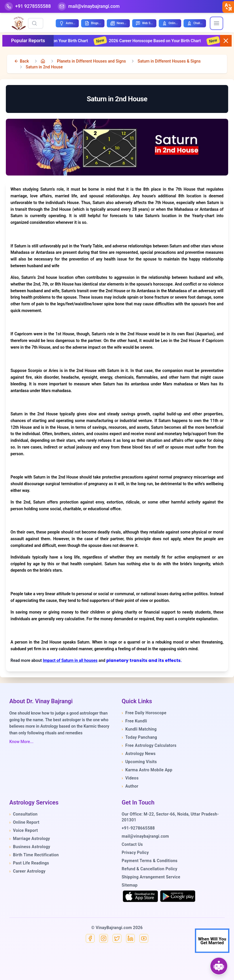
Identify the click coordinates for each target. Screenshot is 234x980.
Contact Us (132, 844)
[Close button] (226, 41)
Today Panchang (139, 737)
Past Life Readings (29, 863)
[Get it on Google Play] (178, 896)
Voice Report (24, 830)
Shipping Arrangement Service (151, 877)
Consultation (23, 814)
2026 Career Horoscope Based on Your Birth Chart (154, 41)
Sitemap (130, 885)
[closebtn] (228, 7)
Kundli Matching (139, 729)
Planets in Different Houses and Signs (91, 61)
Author (130, 786)
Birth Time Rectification (34, 855)
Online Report (24, 822)
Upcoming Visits (139, 762)
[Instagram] (104, 938)
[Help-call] (28, 6)
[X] (117, 938)
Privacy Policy (135, 853)
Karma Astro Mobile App (147, 770)
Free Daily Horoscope (144, 713)
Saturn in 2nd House (44, 67)
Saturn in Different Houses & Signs (169, 61)
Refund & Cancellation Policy (150, 869)
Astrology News (139, 754)
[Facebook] (90, 938)
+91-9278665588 (138, 828)
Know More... (21, 742)
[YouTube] (144, 938)
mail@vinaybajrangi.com (145, 836)
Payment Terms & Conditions (150, 861)
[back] (21, 61)
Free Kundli (134, 721)
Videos (130, 778)
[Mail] (89, 6)
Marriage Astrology (30, 839)
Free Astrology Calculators (149, 745)
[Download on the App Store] (140, 896)
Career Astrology (27, 871)
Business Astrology (30, 847)
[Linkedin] (130, 938)
